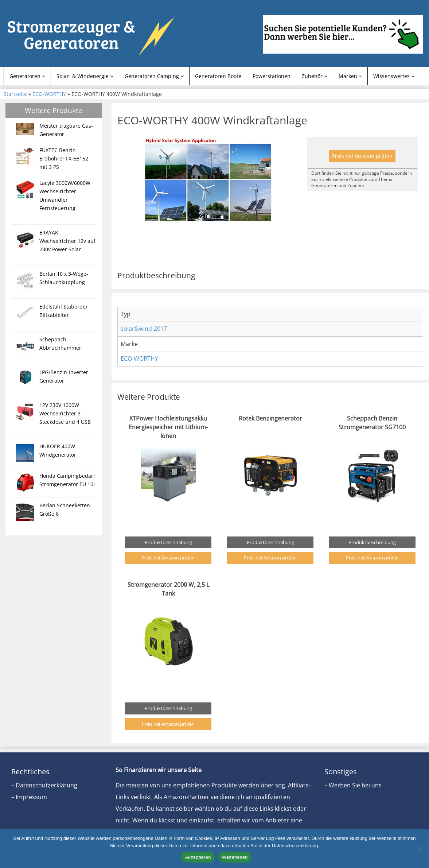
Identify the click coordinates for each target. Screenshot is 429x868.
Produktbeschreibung (168, 542)
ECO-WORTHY (49, 94)
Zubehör (315, 76)
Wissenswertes (394, 76)
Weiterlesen (235, 857)
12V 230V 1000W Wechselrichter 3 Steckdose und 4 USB (65, 413)
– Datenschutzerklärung (44, 785)
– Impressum (29, 797)
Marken (350, 76)
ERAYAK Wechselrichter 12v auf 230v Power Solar (67, 241)
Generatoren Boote (218, 76)
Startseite (15, 94)
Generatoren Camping (154, 76)
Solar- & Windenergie (85, 76)
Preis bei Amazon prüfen (362, 156)
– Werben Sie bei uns (353, 785)
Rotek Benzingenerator (270, 418)
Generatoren (27, 76)
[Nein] (420, 849)
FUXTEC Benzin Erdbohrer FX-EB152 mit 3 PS (64, 158)
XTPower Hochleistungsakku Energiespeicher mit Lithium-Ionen (168, 427)
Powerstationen (272, 76)
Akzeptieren (198, 857)
